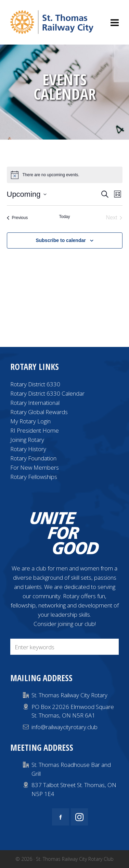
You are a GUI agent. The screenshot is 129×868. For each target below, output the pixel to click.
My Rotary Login (30, 421)
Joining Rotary (27, 440)
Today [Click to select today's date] (64, 217)
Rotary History (28, 449)
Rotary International (35, 403)
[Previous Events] (17, 218)
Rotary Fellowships (34, 477)
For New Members (35, 467)
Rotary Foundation (33, 458)
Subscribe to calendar (61, 240)
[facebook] (61, 817)
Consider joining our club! (65, 624)
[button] (110, 647)
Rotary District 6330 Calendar (47, 393)
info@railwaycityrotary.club (64, 727)
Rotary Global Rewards (39, 412)
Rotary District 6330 (35, 384)
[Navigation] (115, 22)
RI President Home (35, 430)
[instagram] (79, 817)
